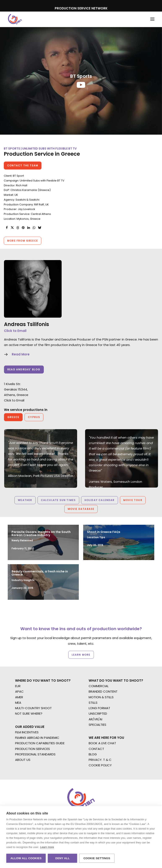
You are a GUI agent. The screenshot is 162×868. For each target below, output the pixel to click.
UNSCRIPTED (98, 713)
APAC (19, 691)
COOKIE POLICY (100, 765)
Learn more (47, 847)
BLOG (93, 754)
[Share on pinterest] (23, 228)
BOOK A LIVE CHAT (102, 743)
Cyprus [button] (34, 417)
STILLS (93, 703)
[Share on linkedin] (29, 228)
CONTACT (96, 749)
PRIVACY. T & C (100, 760)
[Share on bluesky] (39, 228)
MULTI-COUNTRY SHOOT (33, 708)
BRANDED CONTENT (103, 691)
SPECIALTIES (97, 725)
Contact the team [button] (23, 165)
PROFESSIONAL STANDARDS (35, 754)
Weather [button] (25, 500)
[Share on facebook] (7, 228)
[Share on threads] (18, 228)
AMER (19, 697)
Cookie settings (97, 858)
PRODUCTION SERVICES (32, 749)
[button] (152, 19)
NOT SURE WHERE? (29, 713)
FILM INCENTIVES (27, 732)
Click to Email (15, 331)
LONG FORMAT (99, 708)
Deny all (62, 858)
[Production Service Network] (15, 19)
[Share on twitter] (12, 228)
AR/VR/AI (95, 719)
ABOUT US (23, 760)
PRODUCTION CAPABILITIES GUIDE (40, 743)
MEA (18, 703)
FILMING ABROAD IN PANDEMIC (37, 738)
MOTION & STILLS (101, 697)
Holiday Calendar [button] (100, 500)
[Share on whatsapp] (34, 228)
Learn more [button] (81, 655)
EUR (18, 686)
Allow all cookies (26, 858)
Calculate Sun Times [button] (58, 500)
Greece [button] (13, 417)
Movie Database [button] (81, 509)
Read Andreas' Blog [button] (24, 369)
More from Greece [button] (23, 241)
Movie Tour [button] (133, 500)
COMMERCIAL (99, 686)
